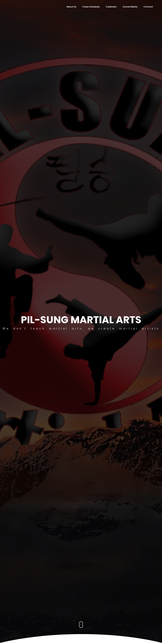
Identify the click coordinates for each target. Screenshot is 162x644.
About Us (71, 7)
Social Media (130, 7)
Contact (148, 7)
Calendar (111, 7)
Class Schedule (91, 7)
